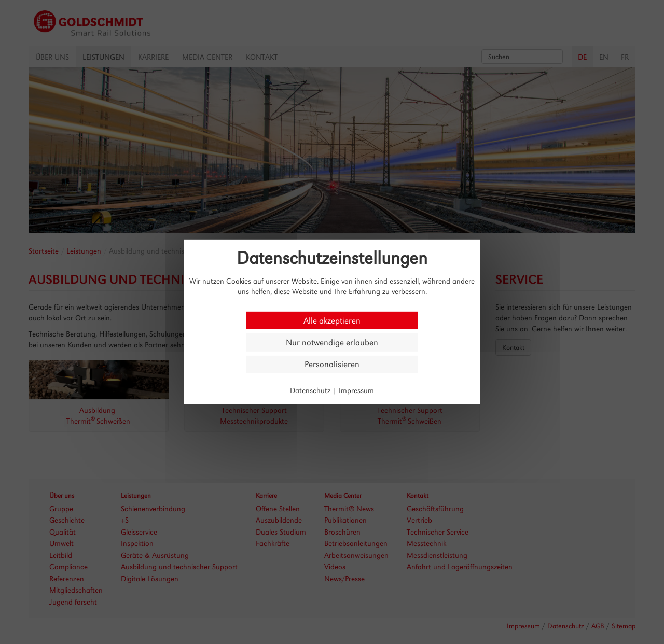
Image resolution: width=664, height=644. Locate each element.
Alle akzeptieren (332, 320)
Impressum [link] (356, 390)
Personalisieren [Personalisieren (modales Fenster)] (332, 364)
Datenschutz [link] (310, 390)
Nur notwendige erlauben (332, 342)
